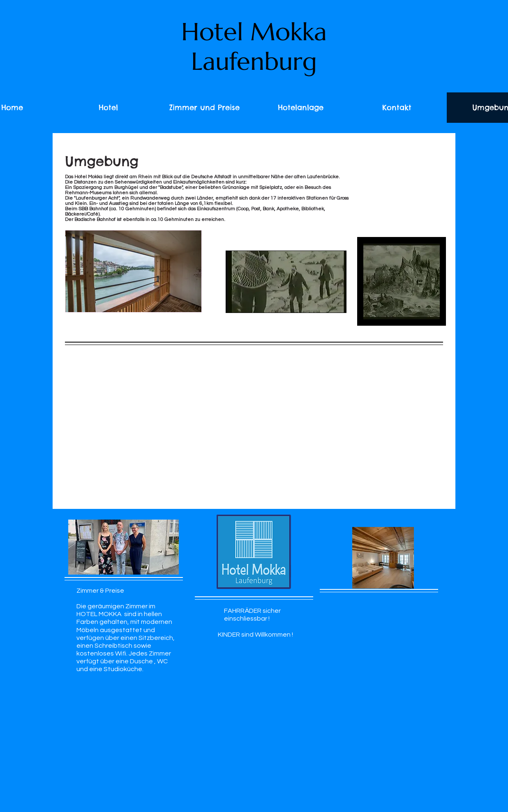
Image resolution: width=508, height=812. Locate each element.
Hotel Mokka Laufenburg (254, 47)
